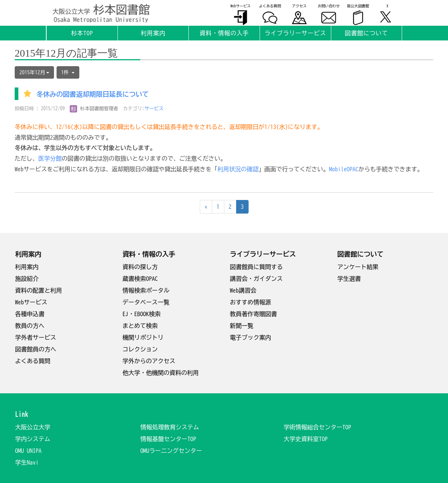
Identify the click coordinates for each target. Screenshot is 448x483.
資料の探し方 (140, 267)
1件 (68, 72)
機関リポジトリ (143, 337)
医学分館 (50, 158)
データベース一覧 (146, 302)
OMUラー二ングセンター (171, 451)
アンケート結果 (358, 267)
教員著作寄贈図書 (253, 314)
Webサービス (31, 302)
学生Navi (27, 462)
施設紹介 (27, 279)
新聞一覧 (242, 326)
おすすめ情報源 (250, 302)
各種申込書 (30, 314)
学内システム (33, 439)
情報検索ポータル (146, 290)
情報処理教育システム (170, 427)
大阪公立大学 (33, 427)
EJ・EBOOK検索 (142, 314)
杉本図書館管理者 (94, 109)
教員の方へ (30, 326)
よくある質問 (33, 361)
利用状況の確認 (238, 169)
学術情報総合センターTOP (317, 427)
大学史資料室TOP (306, 439)
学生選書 (349, 279)
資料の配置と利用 (39, 290)
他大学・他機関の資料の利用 (161, 373)
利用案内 (27, 267)
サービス (154, 109)
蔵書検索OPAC (140, 279)
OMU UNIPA (28, 451)
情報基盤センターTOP (168, 439)
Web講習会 (243, 290)
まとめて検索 (140, 326)
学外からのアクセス (149, 361)
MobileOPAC (344, 169)
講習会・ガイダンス (256, 279)
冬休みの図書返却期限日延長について (93, 94)
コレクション (140, 349)
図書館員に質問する (256, 267)
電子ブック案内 (250, 337)
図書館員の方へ (36, 349)
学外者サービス (36, 337)
